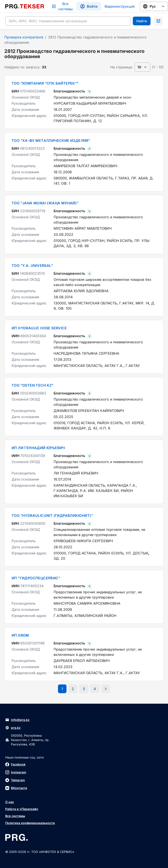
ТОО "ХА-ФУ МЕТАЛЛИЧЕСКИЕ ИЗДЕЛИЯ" (51, 141)
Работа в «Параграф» (22, 809)
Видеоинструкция (120, 6)
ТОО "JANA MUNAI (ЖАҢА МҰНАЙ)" (45, 203)
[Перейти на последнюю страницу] (95, 689)
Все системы (15, 816)
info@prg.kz (17, 720)
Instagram (16, 772)
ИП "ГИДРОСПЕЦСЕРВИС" (36, 578)
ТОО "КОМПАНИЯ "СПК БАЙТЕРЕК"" (45, 83)
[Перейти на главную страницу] (25, 6)
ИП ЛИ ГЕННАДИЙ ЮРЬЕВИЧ (38, 448)
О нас (10, 802)
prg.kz (13, 728)
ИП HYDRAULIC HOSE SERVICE (39, 328)
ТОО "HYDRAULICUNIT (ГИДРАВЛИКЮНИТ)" (52, 516)
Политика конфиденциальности (30, 823)
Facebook (15, 764)
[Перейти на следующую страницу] (106, 689)
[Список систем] (62, 6)
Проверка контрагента (24, 37)
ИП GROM (20, 635)
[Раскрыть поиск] (158, 21)
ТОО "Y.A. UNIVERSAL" (32, 266)
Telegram (15, 780)
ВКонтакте (16, 788)
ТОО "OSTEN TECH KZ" (33, 385)
